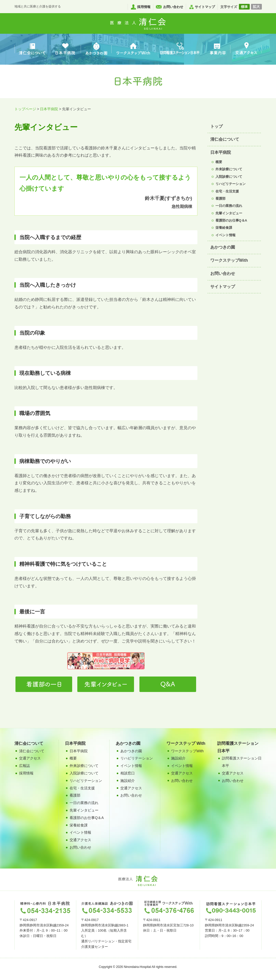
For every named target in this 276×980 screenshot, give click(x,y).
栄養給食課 (224, 228)
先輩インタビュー (229, 213)
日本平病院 (49, 109)
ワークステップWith (229, 260)
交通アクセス (80, 840)
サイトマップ (205, 7)
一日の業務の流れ (229, 206)
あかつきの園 (223, 247)
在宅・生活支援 (227, 191)
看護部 (220, 198)
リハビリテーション (231, 184)
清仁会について (225, 139)
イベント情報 (225, 235)
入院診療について (229, 177)
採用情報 (144, 7)
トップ (216, 126)
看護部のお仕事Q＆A (231, 220)
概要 (219, 162)
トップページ (25, 109)
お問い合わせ (173, 7)
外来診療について (229, 169)
